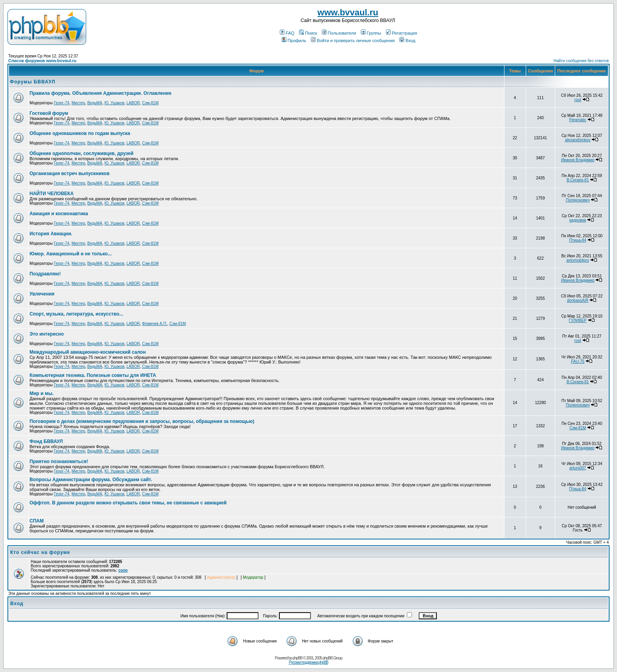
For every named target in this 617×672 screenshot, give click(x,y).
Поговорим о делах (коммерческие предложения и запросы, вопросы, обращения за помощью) (142, 421)
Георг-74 (62, 103)
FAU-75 (578, 361)
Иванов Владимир (578, 160)
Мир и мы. (42, 393)
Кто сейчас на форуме (40, 552)
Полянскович (578, 200)
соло (123, 570)
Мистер (79, 103)
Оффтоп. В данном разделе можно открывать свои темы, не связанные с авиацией (128, 503)
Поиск (308, 33)
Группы (371, 33)
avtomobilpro (578, 260)
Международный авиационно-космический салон (88, 352)
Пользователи (339, 33)
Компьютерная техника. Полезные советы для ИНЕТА (93, 375)
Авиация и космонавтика (59, 214)
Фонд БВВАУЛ (46, 441)
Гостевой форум (49, 113)
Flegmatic (577, 120)
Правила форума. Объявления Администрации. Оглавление (101, 93)
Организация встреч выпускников (69, 174)
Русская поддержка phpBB (308, 662)
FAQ (287, 33)
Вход (407, 41)
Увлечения (42, 294)
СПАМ (37, 521)
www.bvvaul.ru (348, 12)
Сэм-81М (150, 103)
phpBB (297, 658)
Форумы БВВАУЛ (33, 82)
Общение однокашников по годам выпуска (80, 133)
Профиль (294, 41)
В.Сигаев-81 (578, 180)
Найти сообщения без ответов (581, 61)
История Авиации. (51, 234)
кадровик (578, 220)
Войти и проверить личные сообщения (353, 41)
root (578, 100)
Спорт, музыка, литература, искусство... (76, 314)
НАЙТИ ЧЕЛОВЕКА (52, 194)
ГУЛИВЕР (578, 320)
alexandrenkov (578, 140)
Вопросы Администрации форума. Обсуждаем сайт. (91, 480)
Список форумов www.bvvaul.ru (42, 61)
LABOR (133, 103)
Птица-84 (578, 240)
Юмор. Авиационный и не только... (71, 254)
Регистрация (402, 33)
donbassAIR (578, 300)
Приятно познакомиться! (59, 462)
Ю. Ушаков (114, 103)
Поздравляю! (45, 274)
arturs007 (578, 468)
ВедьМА (95, 103)
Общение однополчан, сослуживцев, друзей (81, 153)
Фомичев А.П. (155, 324)
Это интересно (47, 334)
